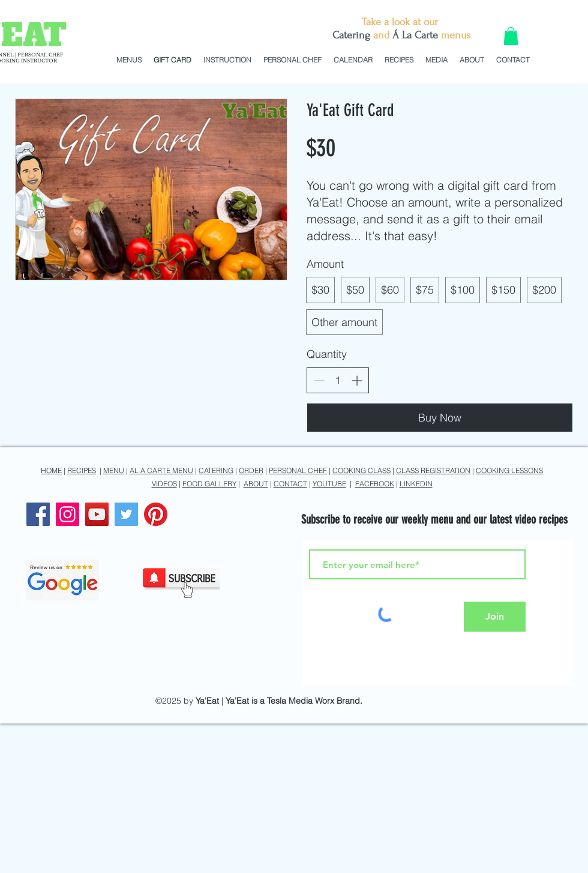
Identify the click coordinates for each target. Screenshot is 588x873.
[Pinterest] (156, 514)
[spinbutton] (338, 380)
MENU (114, 470)
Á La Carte (415, 35)
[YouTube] (97, 514)
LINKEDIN (416, 484)
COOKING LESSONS (509, 470)
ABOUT (256, 484)
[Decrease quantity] (319, 380)
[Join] (495, 617)
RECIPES (82, 470)
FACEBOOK (375, 484)
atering (355, 35)
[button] (511, 36)
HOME (51, 470)
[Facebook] (38, 514)
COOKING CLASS (361, 470)
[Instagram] (67, 514)
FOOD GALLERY (209, 484)
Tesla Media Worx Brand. (315, 701)
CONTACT (290, 484)
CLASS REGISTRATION (433, 470)
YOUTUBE (329, 484)
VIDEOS (164, 484)
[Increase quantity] (357, 380)
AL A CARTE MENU (161, 470)
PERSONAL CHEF (298, 470)
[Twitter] (126, 514)
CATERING (216, 470)
